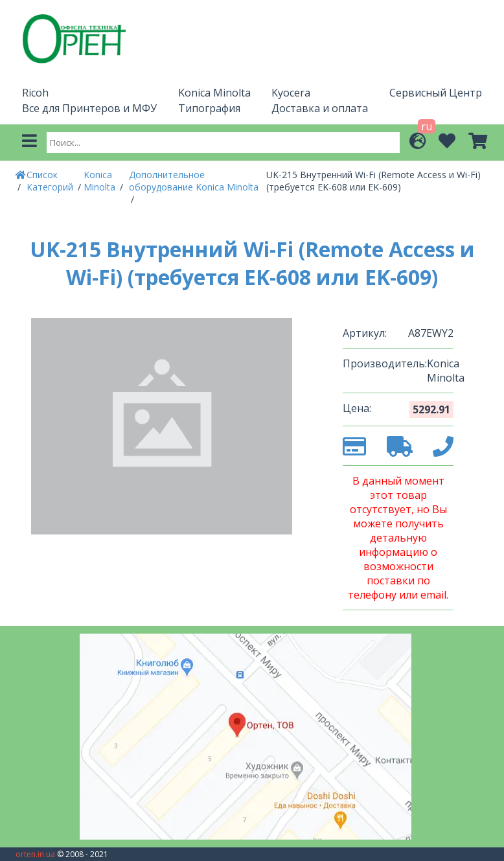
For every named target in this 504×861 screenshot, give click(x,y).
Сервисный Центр (436, 93)
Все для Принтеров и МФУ (89, 108)
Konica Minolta (214, 93)
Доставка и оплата (320, 108)
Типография (209, 108)
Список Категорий (51, 181)
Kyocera (291, 93)
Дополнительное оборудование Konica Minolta (194, 181)
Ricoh (35, 93)
